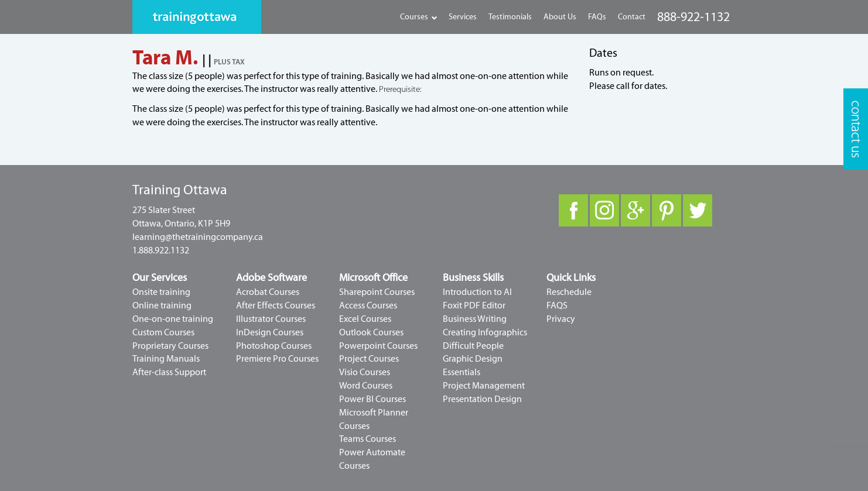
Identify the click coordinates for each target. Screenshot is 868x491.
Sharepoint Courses (377, 292)
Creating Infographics (485, 332)
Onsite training (161, 292)
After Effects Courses (276, 305)
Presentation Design (482, 399)
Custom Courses (163, 332)
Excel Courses (365, 319)
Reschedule (569, 292)
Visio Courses (365, 372)
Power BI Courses (373, 399)
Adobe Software (271, 278)
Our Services (160, 278)
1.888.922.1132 (161, 250)
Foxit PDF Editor (474, 305)
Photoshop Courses (274, 346)
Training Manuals (166, 359)
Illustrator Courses (271, 319)
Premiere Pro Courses (277, 359)
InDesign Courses (270, 332)
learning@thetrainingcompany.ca (198, 237)
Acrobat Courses (268, 292)
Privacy (561, 319)
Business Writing (475, 319)
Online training (162, 305)
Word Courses (366, 386)
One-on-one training (173, 319)
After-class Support (169, 372)
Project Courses (369, 359)
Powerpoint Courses (378, 346)
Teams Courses (368, 439)
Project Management (484, 386)
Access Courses (368, 305)
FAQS (557, 305)
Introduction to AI (477, 292)
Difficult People (473, 346)
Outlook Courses (371, 332)
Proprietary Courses (170, 346)
